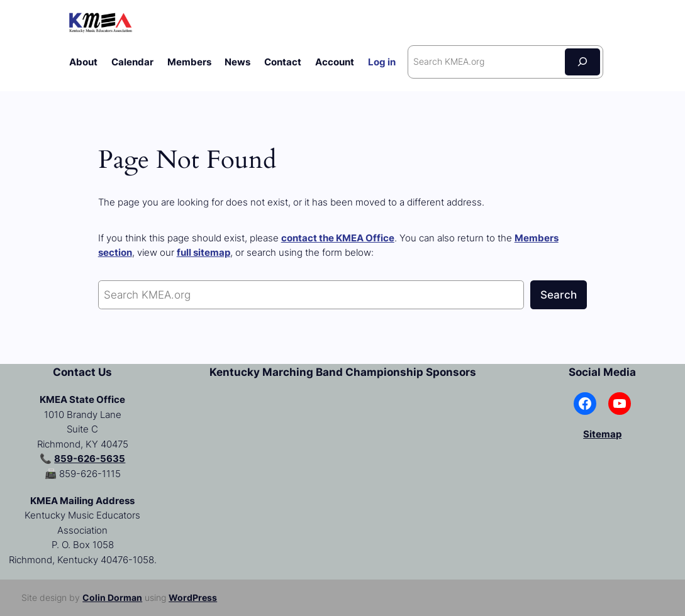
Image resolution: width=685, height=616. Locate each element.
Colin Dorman (112, 597)
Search (559, 295)
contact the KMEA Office (338, 238)
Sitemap (602, 434)
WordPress (193, 597)
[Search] (582, 62)
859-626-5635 (90, 459)
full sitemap (203, 252)
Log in (382, 62)
